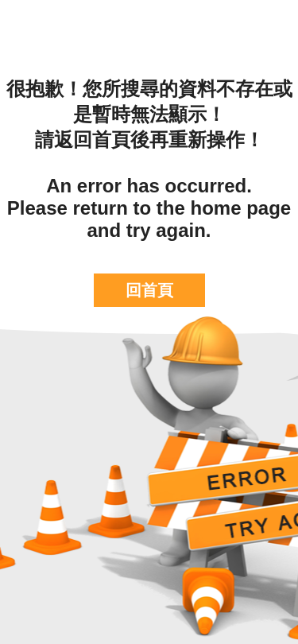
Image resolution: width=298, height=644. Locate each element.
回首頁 (149, 290)
